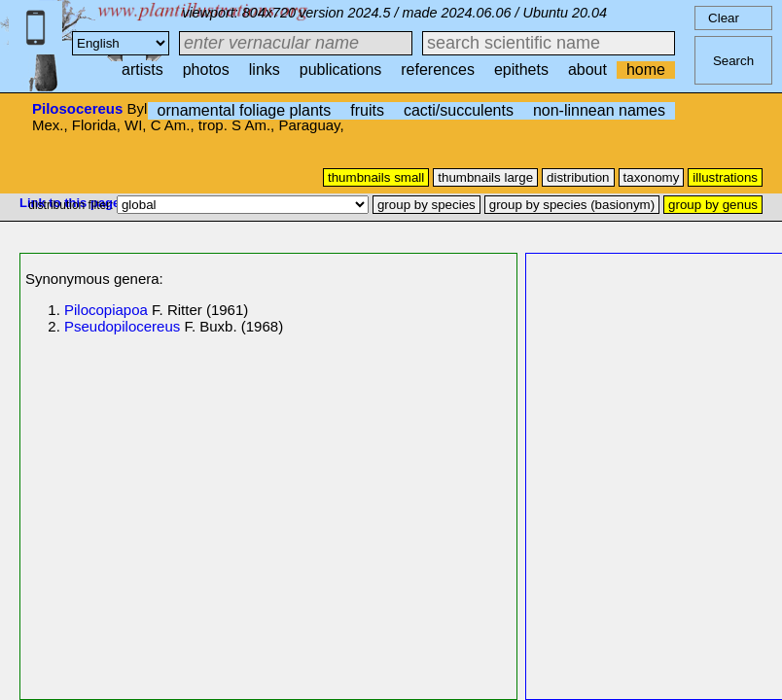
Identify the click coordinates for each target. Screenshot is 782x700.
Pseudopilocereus (122, 326)
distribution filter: (72, 205)
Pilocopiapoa (106, 310)
